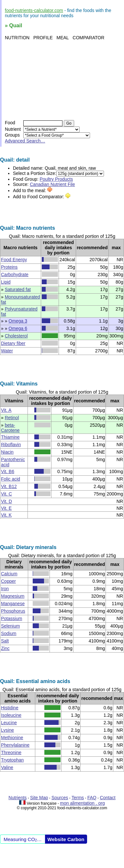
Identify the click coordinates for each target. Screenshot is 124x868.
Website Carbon (66, 839)
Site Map (39, 798)
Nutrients (17, 798)
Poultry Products (56, 179)
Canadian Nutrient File (52, 184)
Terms (78, 798)
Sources (60, 798)
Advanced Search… (25, 141)
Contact (107, 798)
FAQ (92, 798)
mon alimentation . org (82, 803)
